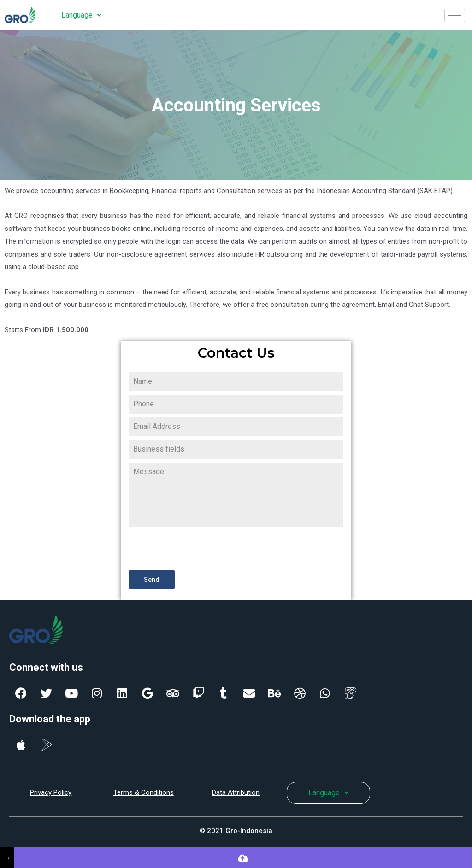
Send (152, 580)
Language (81, 15)
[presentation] (199, 549)
